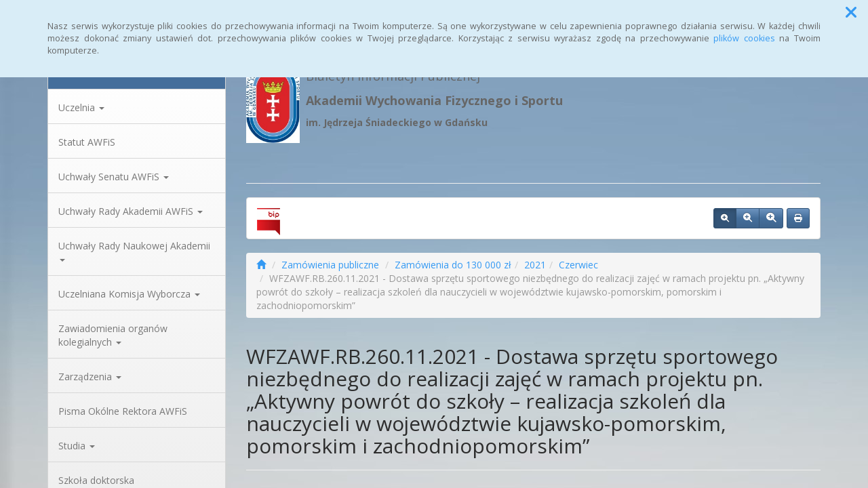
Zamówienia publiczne (330, 265)
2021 (535, 265)
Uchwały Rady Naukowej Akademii (134, 250)
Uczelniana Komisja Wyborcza (129, 294)
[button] (851, 12)
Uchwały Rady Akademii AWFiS (131, 211)
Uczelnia (81, 107)
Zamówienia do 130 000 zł (453, 265)
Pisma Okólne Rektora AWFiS (123, 411)
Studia (77, 446)
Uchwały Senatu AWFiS (114, 177)
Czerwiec (578, 265)
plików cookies (744, 38)
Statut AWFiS (87, 142)
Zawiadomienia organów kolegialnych (113, 335)
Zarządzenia (90, 377)
